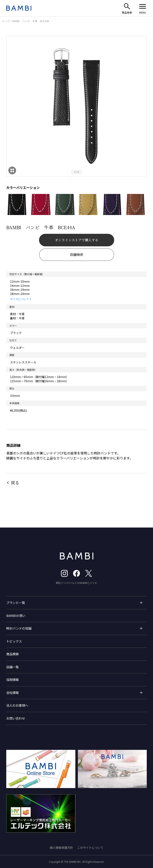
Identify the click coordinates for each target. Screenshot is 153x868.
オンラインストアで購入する (77, 240)
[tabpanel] (76, 106)
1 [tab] (70, 180)
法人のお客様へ (17, 705)
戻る (15, 483)
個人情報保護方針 (61, 848)
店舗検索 (77, 255)
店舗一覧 (13, 667)
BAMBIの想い (16, 616)
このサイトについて (90, 848)
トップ (6, 21)
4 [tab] (83, 180)
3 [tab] (79, 180)
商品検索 (13, 654)
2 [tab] (75, 180)
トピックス (14, 641)
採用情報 (13, 680)
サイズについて (20, 299)
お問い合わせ (16, 718)
